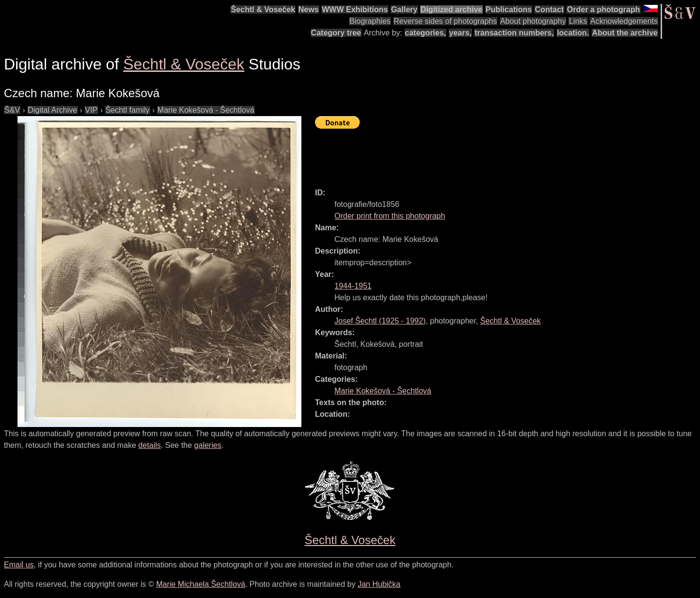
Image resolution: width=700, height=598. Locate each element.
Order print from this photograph (390, 216)
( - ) (380, 321)
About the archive (625, 33)
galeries (208, 445)
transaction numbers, (514, 33)
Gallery (404, 9)
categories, (425, 33)
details (150, 445)
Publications (509, 9)
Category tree (336, 33)
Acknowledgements (624, 21)
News (309, 9)
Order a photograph (603, 9)
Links (578, 21)
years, (460, 33)
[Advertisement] (492, 154)
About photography (533, 21)
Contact (549, 9)
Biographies (370, 21)
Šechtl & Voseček (263, 9)
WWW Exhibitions (355, 9)
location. (573, 33)
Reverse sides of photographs (446, 21)
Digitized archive (451, 9)
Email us (19, 565)
